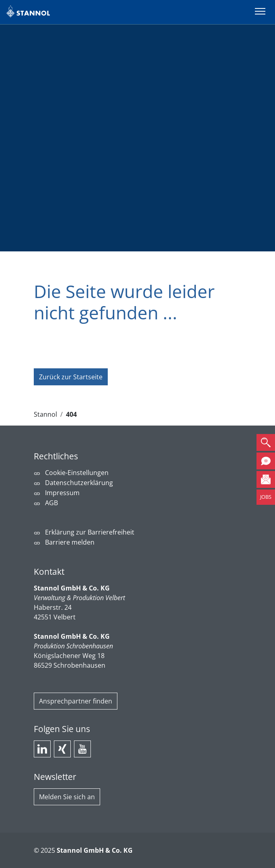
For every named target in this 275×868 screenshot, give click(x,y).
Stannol (45, 414)
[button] (266, 442)
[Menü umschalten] (260, 12)
